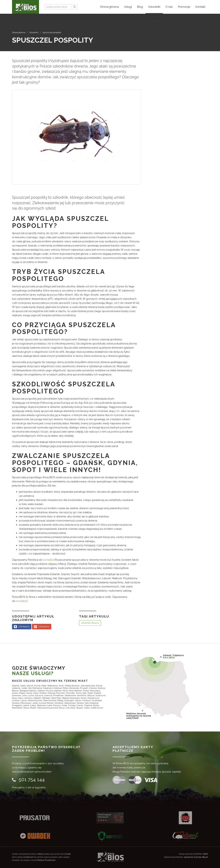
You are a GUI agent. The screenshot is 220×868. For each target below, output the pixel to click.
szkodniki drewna (90, 623)
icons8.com (28, 857)
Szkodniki (34, 32)
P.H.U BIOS (203, 854)
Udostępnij (22, 627)
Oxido (68, 854)
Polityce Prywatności (46, 860)
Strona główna (19, 32)
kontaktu (48, 560)
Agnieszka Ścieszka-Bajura (196, 857)
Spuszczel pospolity (52, 32)
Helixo (40, 854)
